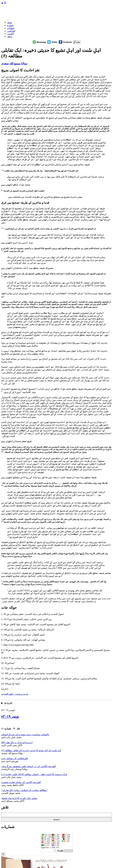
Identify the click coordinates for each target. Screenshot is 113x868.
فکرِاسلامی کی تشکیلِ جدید (15, 758)
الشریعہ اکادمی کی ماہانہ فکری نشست (21, 782)
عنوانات (11, 28)
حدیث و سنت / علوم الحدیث (15, 694)
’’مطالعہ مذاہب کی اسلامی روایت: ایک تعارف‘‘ (24, 790)
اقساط (8, 703)
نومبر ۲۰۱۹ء (10, 716)
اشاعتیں (11, 31)
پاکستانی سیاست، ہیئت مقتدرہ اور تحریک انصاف (25, 734)
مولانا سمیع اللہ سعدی (14, 63)
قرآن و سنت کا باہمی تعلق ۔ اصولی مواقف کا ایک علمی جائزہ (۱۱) (34, 774)
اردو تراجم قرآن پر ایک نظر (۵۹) (17, 742)
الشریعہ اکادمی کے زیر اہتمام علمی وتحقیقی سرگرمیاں (28, 766)
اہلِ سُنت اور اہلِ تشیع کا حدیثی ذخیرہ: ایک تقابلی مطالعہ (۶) (31, 750)
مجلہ (9, 22)
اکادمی (10, 34)
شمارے (10, 25)
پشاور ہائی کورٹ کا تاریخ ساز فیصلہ (19, 798)
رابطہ (10, 36)
